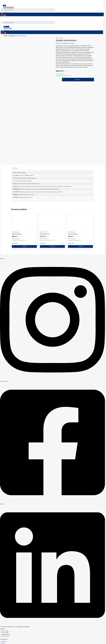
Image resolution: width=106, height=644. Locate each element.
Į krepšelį (77, 80)
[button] (20, 15)
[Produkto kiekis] (58, 80)
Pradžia (5, 36)
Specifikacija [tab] (15, 154)
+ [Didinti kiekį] (36, 229)
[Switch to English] (15, 5)
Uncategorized (12, 36)
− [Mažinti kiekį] (31, 229)
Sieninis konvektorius (17, 220)
